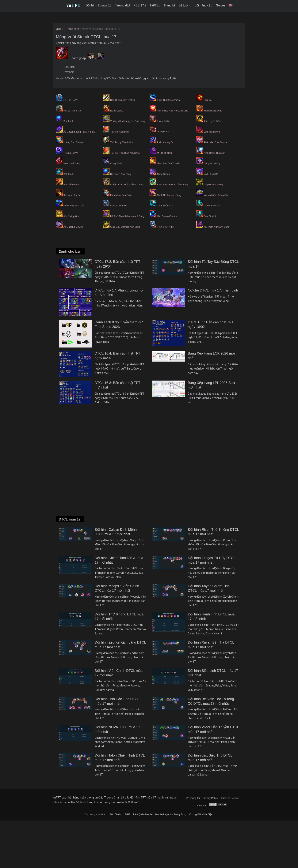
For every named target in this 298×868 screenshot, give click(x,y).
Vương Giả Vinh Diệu (201, 814)
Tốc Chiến (115, 814)
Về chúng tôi (193, 798)
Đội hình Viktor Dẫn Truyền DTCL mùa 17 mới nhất (213, 729)
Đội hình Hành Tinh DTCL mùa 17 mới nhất (211, 617)
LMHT (127, 814)
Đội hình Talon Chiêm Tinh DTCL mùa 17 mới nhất (120, 758)
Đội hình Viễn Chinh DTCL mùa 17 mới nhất (119, 673)
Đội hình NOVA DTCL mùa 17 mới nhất (117, 729)
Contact (202, 805)
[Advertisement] (149, 465)
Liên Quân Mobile (143, 814)
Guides (221, 5)
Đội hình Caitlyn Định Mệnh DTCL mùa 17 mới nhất (116, 532)
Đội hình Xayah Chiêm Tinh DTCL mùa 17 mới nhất (209, 588)
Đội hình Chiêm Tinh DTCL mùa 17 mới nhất (119, 560)
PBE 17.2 (140, 5)
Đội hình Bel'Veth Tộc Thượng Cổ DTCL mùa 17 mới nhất (211, 701)
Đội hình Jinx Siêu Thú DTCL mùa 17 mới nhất (210, 758)
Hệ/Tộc (155, 5)
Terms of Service (230, 798)
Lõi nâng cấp (204, 5)
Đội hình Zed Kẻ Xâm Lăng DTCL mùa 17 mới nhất (120, 645)
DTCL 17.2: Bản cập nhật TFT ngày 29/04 (117, 264)
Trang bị (169, 5)
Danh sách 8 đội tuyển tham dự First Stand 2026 (119, 325)
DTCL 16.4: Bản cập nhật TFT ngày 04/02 (117, 356)
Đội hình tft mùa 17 (99, 5)
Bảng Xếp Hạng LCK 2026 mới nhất (211, 356)
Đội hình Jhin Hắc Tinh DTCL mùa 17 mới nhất (117, 701)
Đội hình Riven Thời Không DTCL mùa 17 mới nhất (213, 532)
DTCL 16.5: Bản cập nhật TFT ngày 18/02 (211, 325)
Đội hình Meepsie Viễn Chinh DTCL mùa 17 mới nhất (117, 588)
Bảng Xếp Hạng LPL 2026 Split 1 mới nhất (213, 385)
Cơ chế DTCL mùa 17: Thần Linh (213, 290)
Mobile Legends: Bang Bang (171, 814)
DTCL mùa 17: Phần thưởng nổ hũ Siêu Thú (119, 293)
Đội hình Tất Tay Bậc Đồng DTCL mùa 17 (213, 264)
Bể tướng (185, 5)
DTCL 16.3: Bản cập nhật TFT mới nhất (117, 385)
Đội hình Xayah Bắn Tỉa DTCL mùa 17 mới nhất (211, 645)
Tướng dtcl (123, 5)
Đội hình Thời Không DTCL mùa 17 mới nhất (119, 617)
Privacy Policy (210, 798)
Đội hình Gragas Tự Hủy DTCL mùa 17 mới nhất (211, 560)
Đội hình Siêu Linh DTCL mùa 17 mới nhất (213, 673)
